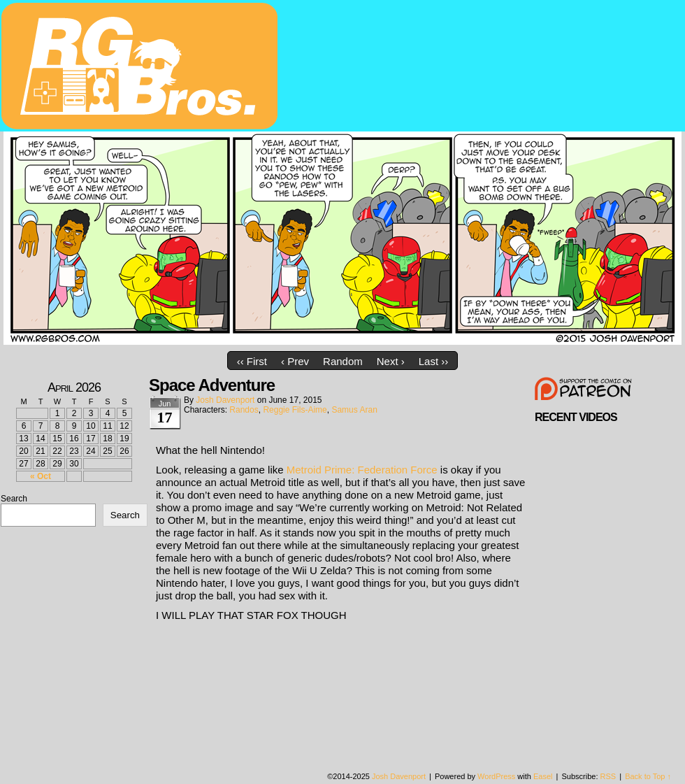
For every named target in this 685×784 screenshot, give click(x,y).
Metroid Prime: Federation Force (362, 470)
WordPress (496, 776)
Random (343, 361)
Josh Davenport (225, 400)
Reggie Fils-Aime (295, 410)
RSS (608, 776)
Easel (543, 776)
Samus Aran (354, 410)
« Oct (41, 476)
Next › (391, 361)
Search (14, 499)
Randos (244, 410)
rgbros (142, 68)
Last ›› (434, 361)
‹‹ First (252, 361)
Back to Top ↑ (648, 776)
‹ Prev (295, 361)
